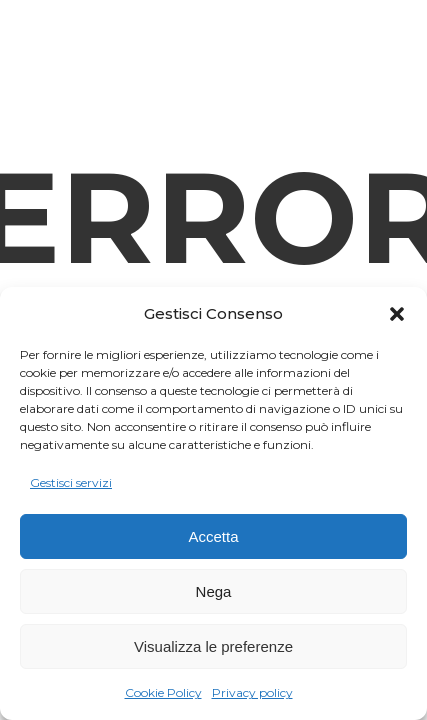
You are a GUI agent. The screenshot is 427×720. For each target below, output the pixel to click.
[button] (397, 314)
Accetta (213, 536)
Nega (214, 591)
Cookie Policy (163, 692)
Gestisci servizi (71, 482)
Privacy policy (252, 692)
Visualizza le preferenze (213, 646)
